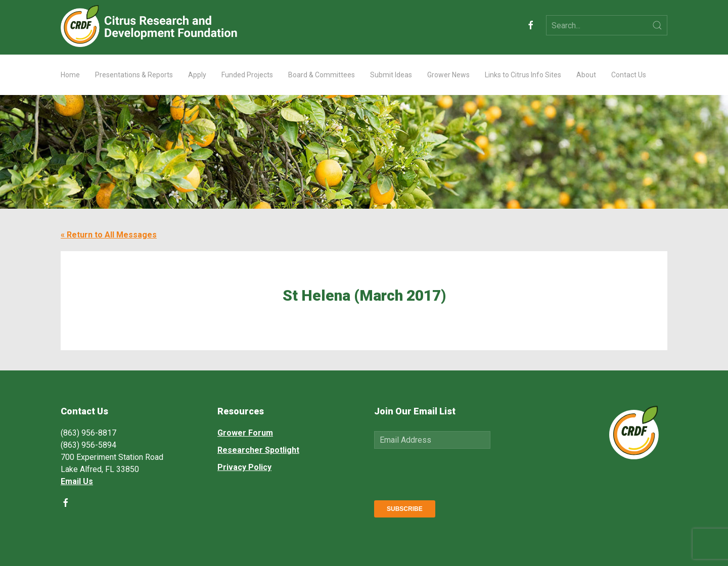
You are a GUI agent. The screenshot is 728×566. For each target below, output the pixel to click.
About (586, 75)
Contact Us (629, 75)
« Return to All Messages (109, 235)
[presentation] (451, 473)
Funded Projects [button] (247, 75)
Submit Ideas (391, 75)
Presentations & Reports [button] (134, 75)
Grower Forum (245, 433)
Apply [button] (197, 75)
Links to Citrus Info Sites (523, 75)
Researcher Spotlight (258, 450)
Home (70, 75)
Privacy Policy (244, 467)
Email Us (77, 481)
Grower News (448, 75)
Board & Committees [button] (322, 75)
